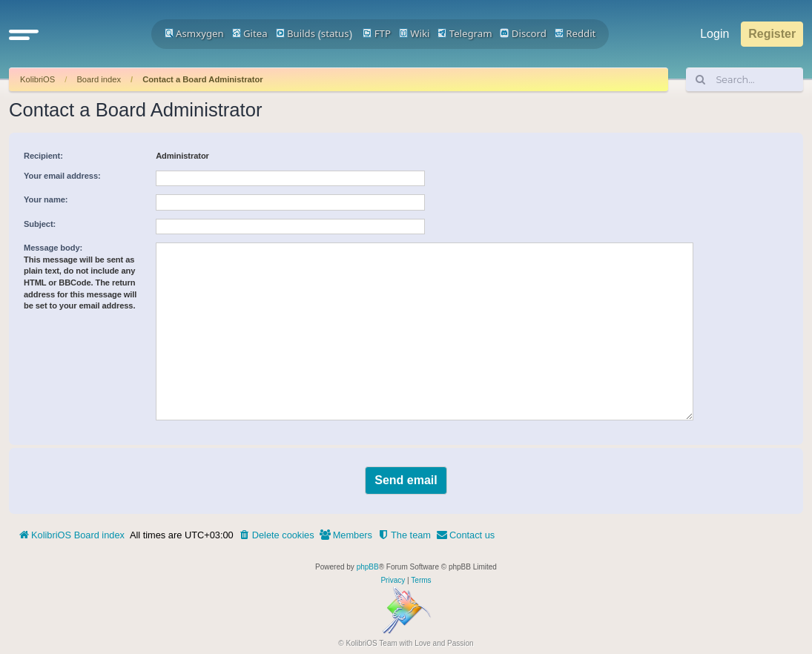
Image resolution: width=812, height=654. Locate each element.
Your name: (46, 199)
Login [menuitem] (714, 34)
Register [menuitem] (772, 34)
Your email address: (62, 176)
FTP (377, 33)
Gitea (250, 33)
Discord (523, 33)
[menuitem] (277, 535)
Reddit (575, 33)
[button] (24, 34)
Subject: (40, 224)
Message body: (53, 248)
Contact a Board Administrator (202, 79)
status (335, 33)
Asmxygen (194, 33)
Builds (296, 33)
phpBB (368, 567)
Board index (99, 79)
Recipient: (43, 156)
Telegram (465, 33)
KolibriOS (37, 79)
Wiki (415, 33)
